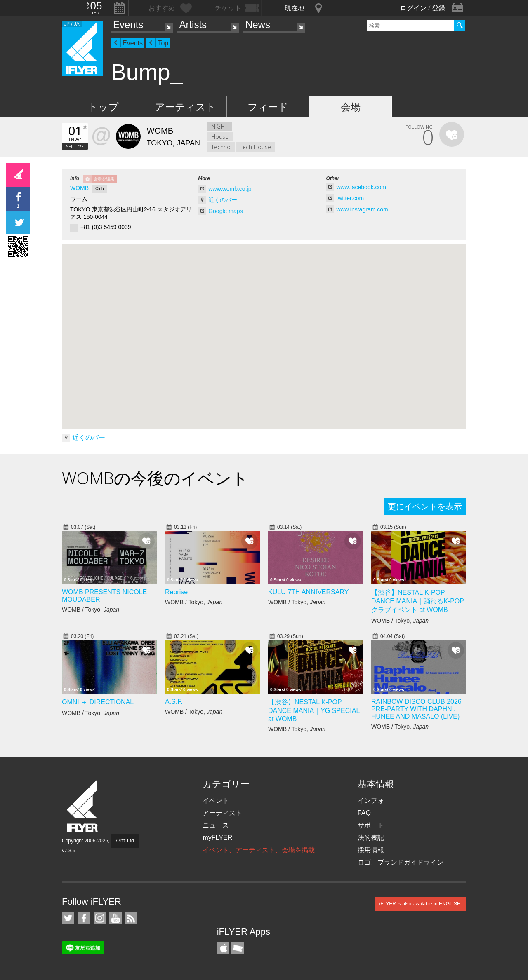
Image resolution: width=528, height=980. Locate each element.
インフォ (371, 801)
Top (163, 43)
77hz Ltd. (125, 841)
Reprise (176, 592)
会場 (351, 107)
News (258, 25)
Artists (193, 25)
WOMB (79, 188)
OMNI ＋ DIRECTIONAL (98, 702)
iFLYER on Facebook (84, 918)
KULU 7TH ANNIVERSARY (308, 592)
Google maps (225, 211)
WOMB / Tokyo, (91, 610)
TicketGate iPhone (238, 948)
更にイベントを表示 (425, 506)
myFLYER (217, 838)
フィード (268, 107)
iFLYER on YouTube (115, 918)
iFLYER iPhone (223, 948)
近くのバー (223, 200)
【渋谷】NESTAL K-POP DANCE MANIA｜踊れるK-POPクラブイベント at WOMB (418, 601)
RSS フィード (131, 918)
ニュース (216, 825)
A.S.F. (174, 702)
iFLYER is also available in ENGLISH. (421, 904)
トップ (103, 107)
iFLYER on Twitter (68, 918)
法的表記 (371, 838)
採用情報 (371, 850)
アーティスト (185, 107)
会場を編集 (104, 179)
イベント (216, 801)
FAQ (364, 813)
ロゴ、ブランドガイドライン (401, 862)
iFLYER (83, 806)
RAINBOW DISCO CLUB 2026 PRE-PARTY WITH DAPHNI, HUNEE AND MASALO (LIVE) (416, 709)
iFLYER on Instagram (100, 918)
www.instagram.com (362, 209)
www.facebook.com (361, 187)
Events (128, 25)
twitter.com (350, 198)
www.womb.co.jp (230, 189)
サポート (371, 825)
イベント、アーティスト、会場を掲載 (259, 850)
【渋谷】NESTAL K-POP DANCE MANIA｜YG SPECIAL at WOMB (314, 710)
